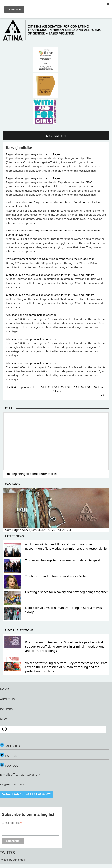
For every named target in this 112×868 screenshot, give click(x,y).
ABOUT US (7, 699)
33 (62, 387)
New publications (19, 630)
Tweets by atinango (13, 860)
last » (58, 391)
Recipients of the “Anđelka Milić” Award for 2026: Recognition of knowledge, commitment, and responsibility (66, 546)
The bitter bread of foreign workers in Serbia (56, 576)
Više (104, 395)
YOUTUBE (9, 766)
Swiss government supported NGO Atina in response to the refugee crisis (50, 259)
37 (89, 387)
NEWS (4, 719)
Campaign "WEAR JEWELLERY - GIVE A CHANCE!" (39, 530)
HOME (4, 689)
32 (56, 387)
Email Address (12, 823)
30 (42, 387)
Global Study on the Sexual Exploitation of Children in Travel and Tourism (50, 275)
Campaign (13, 484)
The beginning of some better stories (31, 474)
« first (13, 387)
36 (82, 387)
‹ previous (26, 387)
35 (75, 387)
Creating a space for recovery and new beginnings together (67, 592)
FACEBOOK (10, 746)
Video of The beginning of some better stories (56, 441)
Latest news (14, 536)
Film (8, 408)
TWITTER (9, 756)
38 (95, 387)
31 (49, 387)
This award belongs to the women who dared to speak (63, 560)
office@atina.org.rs (25, 774)
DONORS (6, 709)
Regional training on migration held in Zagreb (34, 154)
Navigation (56, 136)
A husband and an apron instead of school (32, 315)
